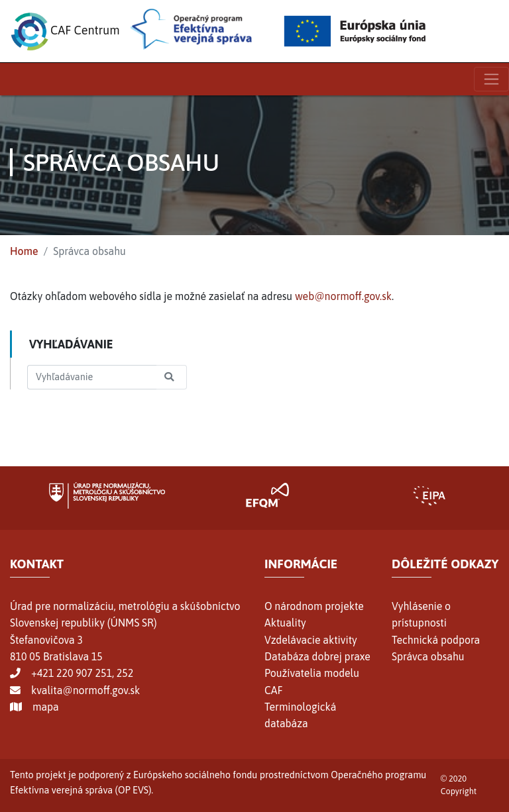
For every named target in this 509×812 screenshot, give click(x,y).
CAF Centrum (65, 31)
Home (24, 251)
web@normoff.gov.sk (343, 296)
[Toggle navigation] (491, 79)
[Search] (92, 377)
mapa (46, 707)
